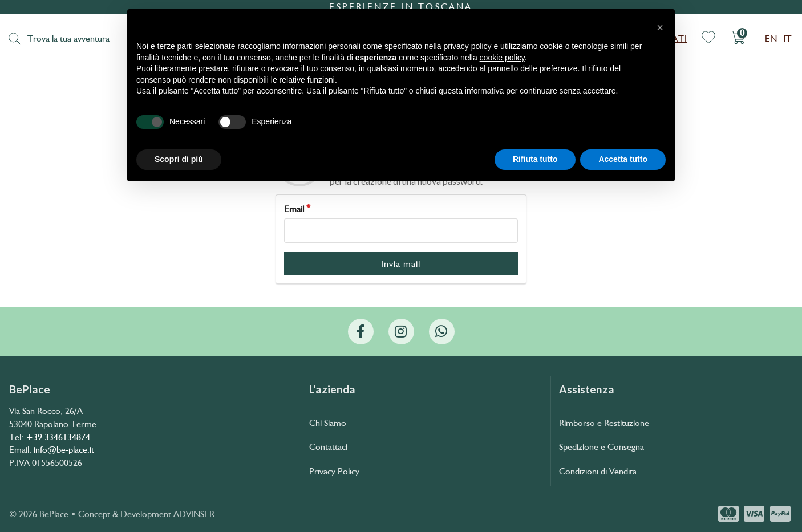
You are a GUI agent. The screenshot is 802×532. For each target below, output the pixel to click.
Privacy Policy (334, 471)
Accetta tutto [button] (623, 159)
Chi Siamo (328, 423)
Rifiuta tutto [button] (535, 159)
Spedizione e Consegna (601, 447)
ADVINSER (194, 514)
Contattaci (328, 447)
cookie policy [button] (502, 58)
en (771, 38)
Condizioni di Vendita (598, 471)
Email (294, 209)
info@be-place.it (64, 450)
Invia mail (401, 264)
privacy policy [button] (468, 46)
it (787, 38)
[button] (660, 27)
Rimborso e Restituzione (604, 423)
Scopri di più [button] (179, 159)
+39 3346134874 (58, 437)
